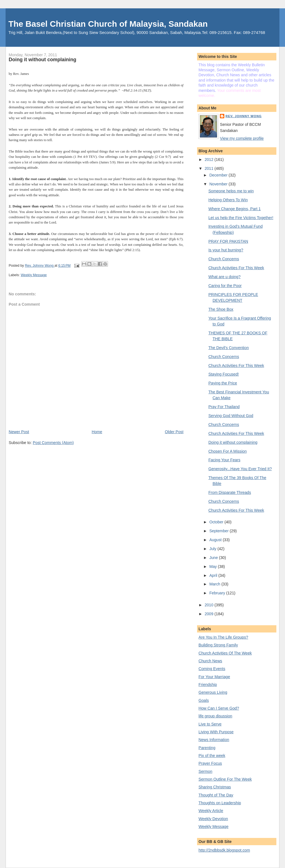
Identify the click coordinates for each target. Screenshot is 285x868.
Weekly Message (34, 275)
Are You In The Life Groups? (223, 637)
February (218, 593)
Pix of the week (212, 756)
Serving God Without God (231, 416)
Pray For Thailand (224, 407)
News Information (214, 740)
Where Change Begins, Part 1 (235, 209)
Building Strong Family (218, 645)
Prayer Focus (210, 763)
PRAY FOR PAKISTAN (228, 241)
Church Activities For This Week (236, 268)
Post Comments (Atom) (53, 443)
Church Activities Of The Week (225, 653)
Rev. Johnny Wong (244, 116)
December (219, 175)
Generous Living (213, 692)
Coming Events (212, 669)
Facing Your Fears (224, 460)
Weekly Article (211, 811)
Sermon (205, 771)
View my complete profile (242, 138)
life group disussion (215, 716)
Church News (210, 661)
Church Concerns (224, 259)
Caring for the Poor (225, 286)
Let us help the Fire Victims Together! (241, 218)
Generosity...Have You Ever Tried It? (240, 469)
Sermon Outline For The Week (225, 779)
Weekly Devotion (213, 819)
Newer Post (19, 432)
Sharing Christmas (215, 787)
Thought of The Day (216, 795)
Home (97, 432)
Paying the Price (223, 383)
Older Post (174, 432)
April (214, 575)
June (214, 558)
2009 (209, 614)
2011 (209, 168)
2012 (209, 160)
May (214, 567)
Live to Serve (210, 724)
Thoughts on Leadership (220, 803)
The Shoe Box (221, 309)
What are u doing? (225, 277)
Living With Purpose (216, 732)
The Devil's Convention (229, 348)
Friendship (208, 685)
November (219, 184)
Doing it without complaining (233, 442)
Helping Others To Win (228, 200)
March (215, 584)
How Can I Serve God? (219, 708)
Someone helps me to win (231, 191)
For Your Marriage (214, 677)
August (216, 540)
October (217, 522)
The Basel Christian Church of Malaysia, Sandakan (108, 24)
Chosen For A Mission (228, 451)
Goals (204, 700)
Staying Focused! (224, 374)
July (213, 549)
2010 (209, 605)
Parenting (207, 748)
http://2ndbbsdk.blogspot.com (224, 850)
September (219, 531)
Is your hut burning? (226, 250)
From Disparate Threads (230, 492)
